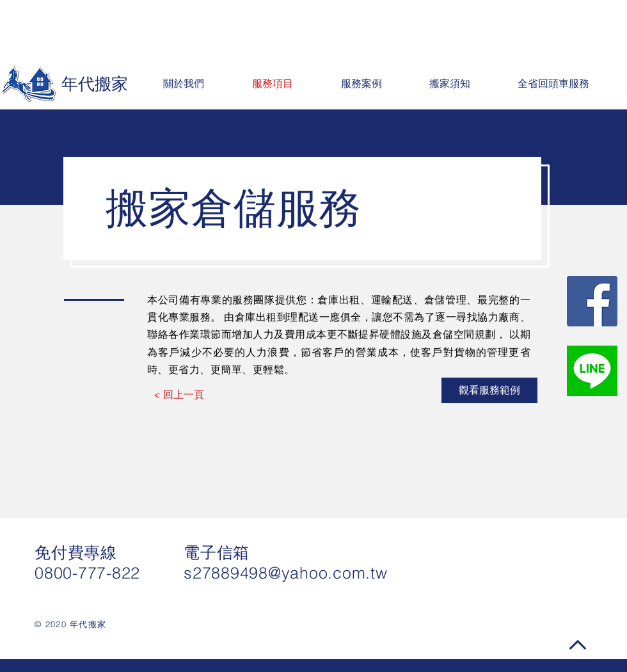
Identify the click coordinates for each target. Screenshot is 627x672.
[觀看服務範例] (489, 390)
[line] (592, 371)
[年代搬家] (68, 84)
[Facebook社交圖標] (592, 301)
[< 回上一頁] (179, 394)
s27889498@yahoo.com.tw (286, 573)
